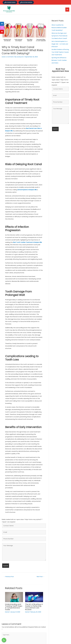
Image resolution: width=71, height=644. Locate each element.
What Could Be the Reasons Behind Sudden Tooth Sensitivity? (59, 27)
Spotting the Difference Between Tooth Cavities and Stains (59, 63)
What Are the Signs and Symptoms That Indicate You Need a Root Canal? (60, 35)
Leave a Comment (8, 56)
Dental (7, 614)
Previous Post (9, 576)
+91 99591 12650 (10, 2)
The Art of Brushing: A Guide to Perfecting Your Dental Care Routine (34, 607)
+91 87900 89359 (27, 2)
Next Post (40, 576)
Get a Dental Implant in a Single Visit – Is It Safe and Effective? (60, 44)
